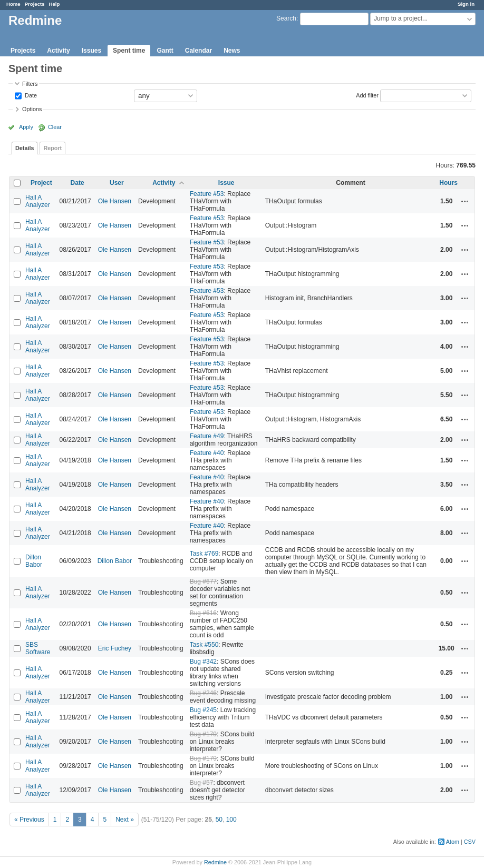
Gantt (165, 51)
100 (231, 820)
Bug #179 (203, 734)
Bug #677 (203, 581)
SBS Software (38, 648)
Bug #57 (202, 783)
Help (55, 4)
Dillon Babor (34, 561)
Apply (26, 127)
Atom (453, 842)
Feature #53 (207, 194)
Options (32, 109)
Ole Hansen (115, 201)
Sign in (466, 4)
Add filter (367, 95)
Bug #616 (203, 613)
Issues (91, 51)
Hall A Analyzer (38, 201)
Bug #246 (203, 693)
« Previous (29, 820)
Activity (58, 51)
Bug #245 (203, 710)
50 (219, 820)
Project (41, 183)
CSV (470, 842)
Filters (30, 84)
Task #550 (204, 645)
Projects (35, 4)
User (117, 183)
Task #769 (204, 554)
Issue (226, 183)
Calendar (199, 51)
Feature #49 (207, 436)
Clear (55, 127)
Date (30, 95)
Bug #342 (203, 662)
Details (25, 148)
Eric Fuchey (115, 648)
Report (52, 148)
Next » (125, 820)
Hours (448, 183)
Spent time (129, 51)
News (232, 51)
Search (286, 18)
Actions (465, 201)
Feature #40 (207, 453)
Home (13, 4)
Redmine (215, 862)
